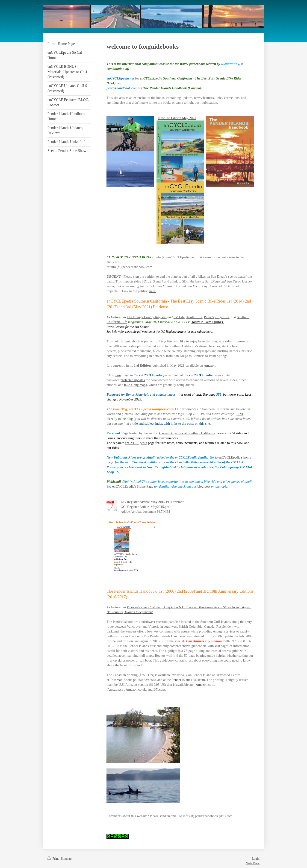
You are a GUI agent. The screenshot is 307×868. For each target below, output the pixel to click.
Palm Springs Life (217, 317)
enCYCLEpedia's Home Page (133, 486)
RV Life (179, 317)
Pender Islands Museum (188, 680)
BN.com (159, 689)
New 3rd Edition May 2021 (177, 118)
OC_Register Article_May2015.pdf (145, 507)
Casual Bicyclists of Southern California (187, 433)
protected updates (133, 380)
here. (153, 291)
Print (53, 859)
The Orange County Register (147, 317)
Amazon (210, 365)
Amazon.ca (115, 689)
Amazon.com (205, 685)
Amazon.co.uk (136, 689)
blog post (204, 486)
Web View (253, 863)
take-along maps (136, 385)
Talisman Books (121, 680)
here (118, 375)
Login (256, 859)
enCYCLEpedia (136, 443)
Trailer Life (194, 317)
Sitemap (66, 859)
